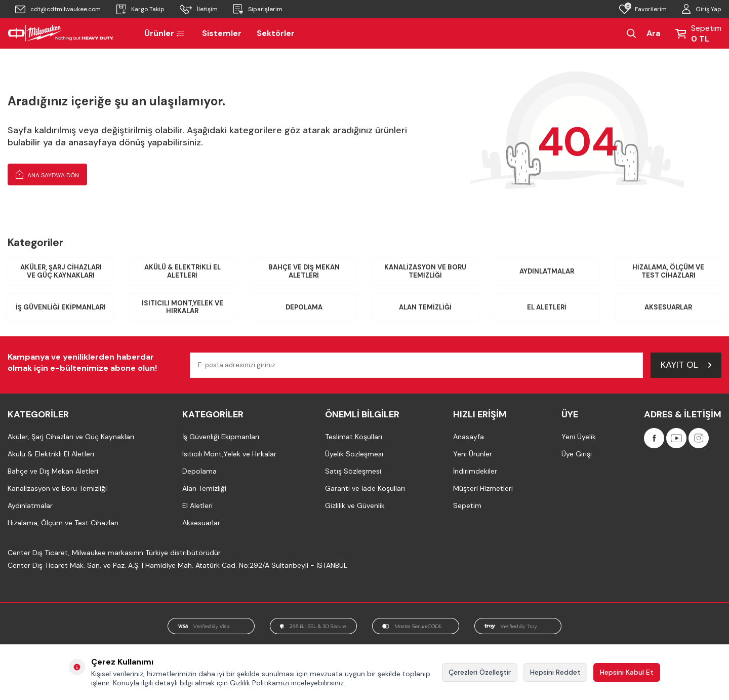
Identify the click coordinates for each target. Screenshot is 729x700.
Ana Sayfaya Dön (47, 174)
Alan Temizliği (425, 307)
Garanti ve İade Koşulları (365, 488)
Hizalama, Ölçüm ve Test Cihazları (668, 271)
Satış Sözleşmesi (353, 471)
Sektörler (276, 33)
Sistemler (222, 33)
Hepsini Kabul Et (627, 672)
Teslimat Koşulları (354, 437)
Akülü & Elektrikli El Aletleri (183, 271)
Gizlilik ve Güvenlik (355, 505)
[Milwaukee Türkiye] (61, 33)
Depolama (304, 307)
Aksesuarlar (668, 307)
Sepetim (467, 505)
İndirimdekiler (475, 471)
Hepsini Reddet (555, 672)
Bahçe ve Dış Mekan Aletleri (304, 271)
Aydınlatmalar (547, 271)
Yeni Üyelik (579, 437)
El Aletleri (547, 307)
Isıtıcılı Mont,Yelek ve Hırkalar (183, 307)
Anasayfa (469, 437)
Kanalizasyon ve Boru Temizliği (425, 271)
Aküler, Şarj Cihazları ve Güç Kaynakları (61, 271)
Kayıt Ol (686, 365)
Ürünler (166, 33)
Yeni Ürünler (473, 454)
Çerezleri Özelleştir (480, 672)
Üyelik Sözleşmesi (354, 454)
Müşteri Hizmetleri (483, 488)
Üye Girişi (577, 454)
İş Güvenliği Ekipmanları (61, 307)
